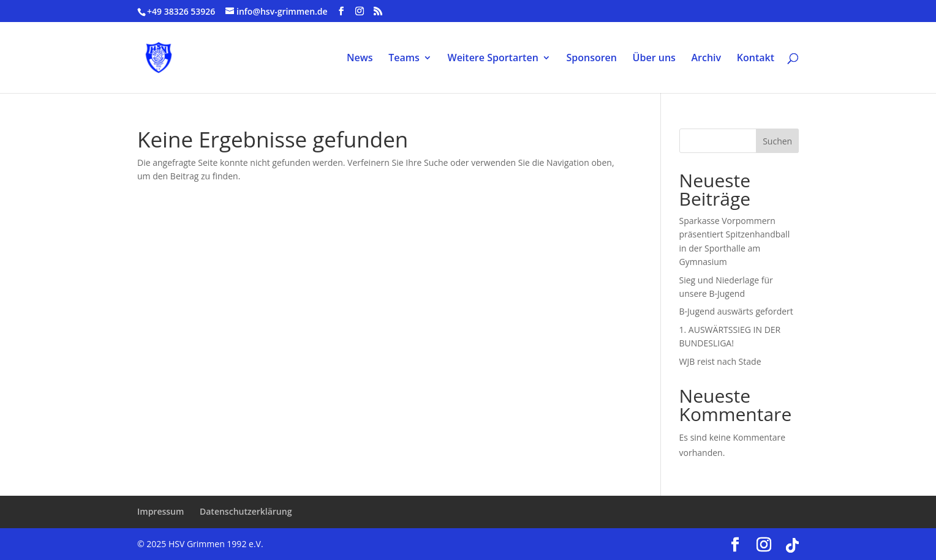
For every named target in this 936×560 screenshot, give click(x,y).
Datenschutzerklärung (246, 511)
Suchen (777, 141)
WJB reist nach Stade (720, 361)
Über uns (654, 59)
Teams (404, 59)
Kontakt (756, 59)
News (360, 59)
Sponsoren (591, 59)
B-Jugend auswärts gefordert (736, 311)
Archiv (707, 59)
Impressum (160, 511)
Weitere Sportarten (493, 59)
